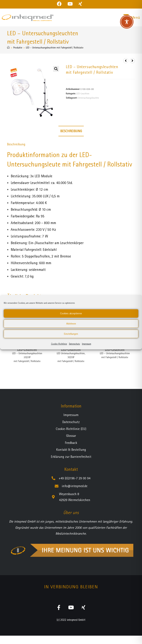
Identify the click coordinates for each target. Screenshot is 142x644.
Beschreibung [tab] (71, 131)
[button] (56, 69)
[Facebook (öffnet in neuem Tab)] (61, 4)
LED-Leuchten (83, 93)
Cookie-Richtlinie (59, 344)
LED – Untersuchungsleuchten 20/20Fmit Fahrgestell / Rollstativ (27, 357)
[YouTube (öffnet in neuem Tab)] (70, 4)
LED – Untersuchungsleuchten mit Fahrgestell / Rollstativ (55, 48)
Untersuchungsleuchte (88, 98)
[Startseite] (8, 48)
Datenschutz (75, 344)
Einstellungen (71, 334)
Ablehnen (71, 324)
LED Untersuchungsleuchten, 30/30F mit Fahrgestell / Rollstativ (71, 357)
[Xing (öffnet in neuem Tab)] (80, 4)
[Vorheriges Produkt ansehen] (126, 61)
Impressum (87, 344)
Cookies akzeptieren (71, 313)
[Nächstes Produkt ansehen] (132, 61)
